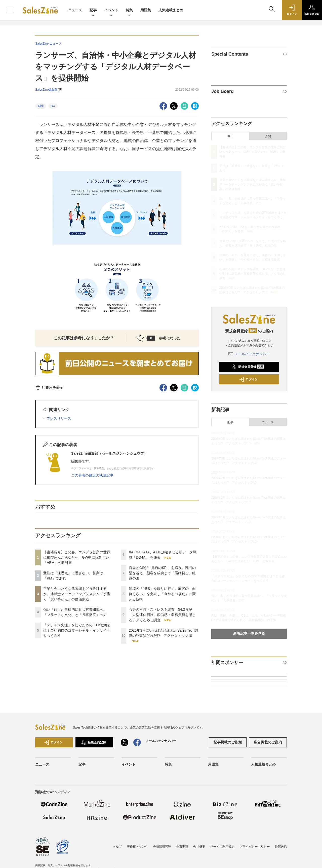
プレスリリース (59, 418)
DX (53, 106)
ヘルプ (117, 847)
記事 (93, 10)
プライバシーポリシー (255, 847)
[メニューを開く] (10, 10)
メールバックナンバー (249, 354)
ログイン (248, 379)
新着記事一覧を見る (249, 633)
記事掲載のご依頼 (228, 742)
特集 (129, 10)
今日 (230, 136)
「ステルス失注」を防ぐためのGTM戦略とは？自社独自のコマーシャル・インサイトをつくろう (77, 630)
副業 (41, 106)
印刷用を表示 (49, 387)
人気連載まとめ (171, 10)
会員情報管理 (162, 847)
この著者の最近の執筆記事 (92, 475)
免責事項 (182, 847)
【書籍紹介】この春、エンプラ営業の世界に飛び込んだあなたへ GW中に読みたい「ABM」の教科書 (77, 557)
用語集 (146, 10)
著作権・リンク (137, 847)
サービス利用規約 (222, 847)
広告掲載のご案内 (268, 742)
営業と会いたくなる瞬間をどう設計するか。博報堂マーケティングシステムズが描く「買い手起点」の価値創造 (77, 594)
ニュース (75, 10)
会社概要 (199, 847)
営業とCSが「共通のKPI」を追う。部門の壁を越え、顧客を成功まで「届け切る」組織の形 (162, 573)
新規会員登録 (248, 367)
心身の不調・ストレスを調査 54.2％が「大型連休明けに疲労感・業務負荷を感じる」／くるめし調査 (162, 615)
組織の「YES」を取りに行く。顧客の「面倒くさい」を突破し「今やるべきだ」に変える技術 (162, 594)
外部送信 (281, 847)
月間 (268, 136)
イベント (111, 10)
